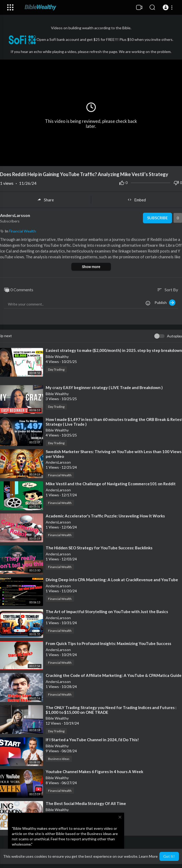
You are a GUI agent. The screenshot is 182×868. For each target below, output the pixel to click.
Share (46, 200)
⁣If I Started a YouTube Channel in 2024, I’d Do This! (92, 740)
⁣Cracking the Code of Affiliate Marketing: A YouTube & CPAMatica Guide (114, 675)
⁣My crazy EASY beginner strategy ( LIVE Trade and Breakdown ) (104, 387)
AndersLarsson (15, 215)
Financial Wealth (22, 231)
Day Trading (56, 369)
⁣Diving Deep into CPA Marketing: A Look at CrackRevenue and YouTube (112, 580)
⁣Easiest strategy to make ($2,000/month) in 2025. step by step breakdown (114, 350)
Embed (137, 200)
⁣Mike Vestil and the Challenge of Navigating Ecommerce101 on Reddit (111, 484)
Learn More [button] (148, 856)
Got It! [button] (169, 856)
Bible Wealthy (57, 357)
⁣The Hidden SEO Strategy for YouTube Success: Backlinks (99, 548)
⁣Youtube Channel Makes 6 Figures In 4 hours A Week (94, 772)
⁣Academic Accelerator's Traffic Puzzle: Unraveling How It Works (105, 516)
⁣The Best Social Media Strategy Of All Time (86, 803)
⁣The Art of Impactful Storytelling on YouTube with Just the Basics (107, 612)
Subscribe (157, 218)
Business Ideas (59, 759)
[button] (168, 7)
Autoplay (174, 336)
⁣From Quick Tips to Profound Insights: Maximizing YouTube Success (108, 643)
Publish (165, 303)
